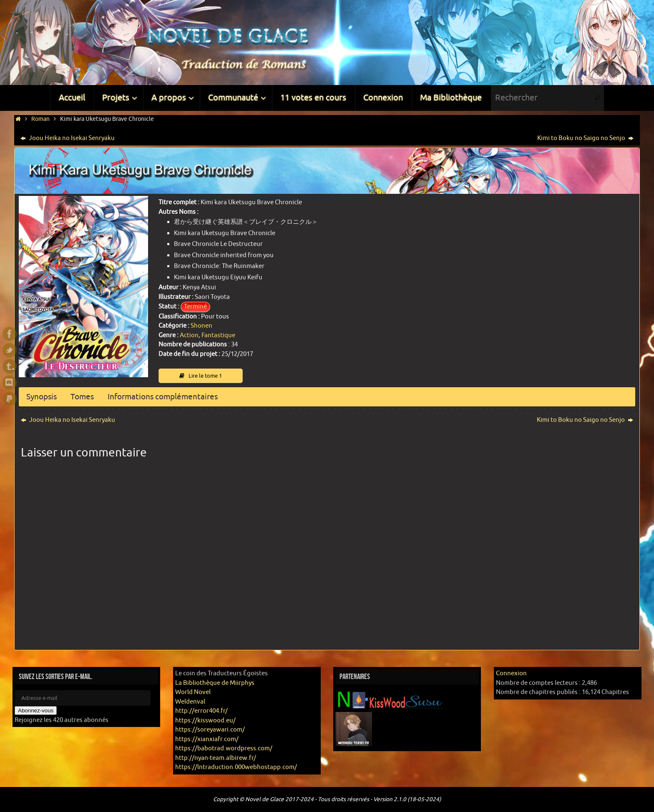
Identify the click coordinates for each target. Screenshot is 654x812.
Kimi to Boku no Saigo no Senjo (585, 138)
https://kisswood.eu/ (205, 721)
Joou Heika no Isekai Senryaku (68, 138)
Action (189, 335)
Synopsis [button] (43, 397)
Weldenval (190, 702)
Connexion (511, 674)
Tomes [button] (85, 397)
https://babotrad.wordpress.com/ (224, 749)
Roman (40, 119)
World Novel (193, 693)
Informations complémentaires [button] (169, 397)
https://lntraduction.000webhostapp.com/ (236, 768)
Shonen (201, 326)
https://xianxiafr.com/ (207, 739)
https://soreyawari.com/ (210, 730)
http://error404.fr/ (201, 711)
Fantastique (218, 335)
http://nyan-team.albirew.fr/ (216, 758)
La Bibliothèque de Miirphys (215, 683)
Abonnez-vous (36, 711)
